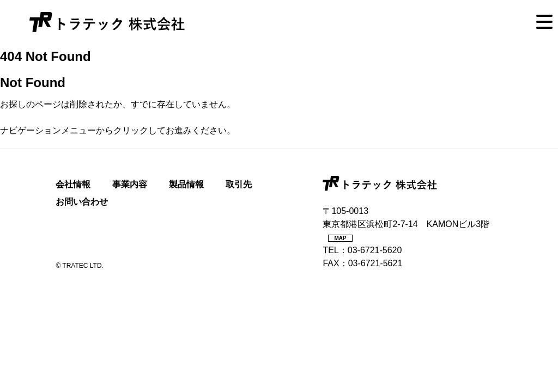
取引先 (239, 184)
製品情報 (186, 184)
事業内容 (130, 184)
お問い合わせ (82, 202)
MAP (340, 238)
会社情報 (73, 184)
